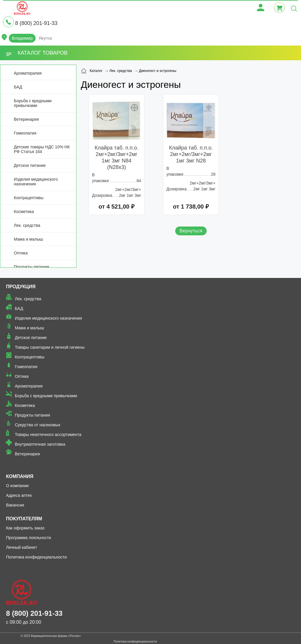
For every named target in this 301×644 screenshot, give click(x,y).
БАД (18, 87)
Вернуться (191, 231)
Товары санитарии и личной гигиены (50, 347)
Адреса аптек (19, 495)
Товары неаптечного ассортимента (48, 435)
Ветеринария (26, 119)
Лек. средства (27, 225)
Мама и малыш (29, 239)
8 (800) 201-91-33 (36, 23)
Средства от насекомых (37, 425)
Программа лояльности (28, 538)
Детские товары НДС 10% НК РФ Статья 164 (42, 149)
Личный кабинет (21, 547)
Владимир (22, 38)
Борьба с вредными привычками (33, 103)
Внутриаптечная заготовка (40, 444)
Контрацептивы (29, 198)
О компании (17, 486)
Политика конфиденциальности (36, 557)
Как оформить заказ (25, 528)
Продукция (21, 287)
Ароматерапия (28, 73)
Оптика (21, 253)
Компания (20, 476)
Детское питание (30, 165)
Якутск (45, 38)
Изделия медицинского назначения (36, 182)
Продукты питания (31, 267)
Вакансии (15, 505)
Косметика (24, 212)
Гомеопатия (25, 133)
